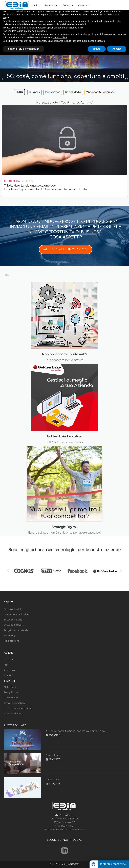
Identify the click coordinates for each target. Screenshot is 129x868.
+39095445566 (56, 830)
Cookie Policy (11, 698)
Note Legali (10, 687)
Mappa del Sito (12, 714)
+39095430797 (78, 830)
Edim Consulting (59, 864)
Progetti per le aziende (16, 630)
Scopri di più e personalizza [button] (24, 49)
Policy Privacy (11, 692)
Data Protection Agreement (18, 708)
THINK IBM (53, 780)
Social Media (73, 92)
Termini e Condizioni (15, 703)
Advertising (10, 636)
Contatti (84, 6)
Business (35, 92)
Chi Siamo (9, 659)
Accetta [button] (117, 49)
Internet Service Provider (17, 614)
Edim (36, 6)
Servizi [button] (68, 6)
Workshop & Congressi (100, 92)
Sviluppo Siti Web (13, 620)
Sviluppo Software (14, 625)
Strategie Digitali (13, 609)
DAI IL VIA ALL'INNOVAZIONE (66, 250)
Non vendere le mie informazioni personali (25, 31)
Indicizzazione (12, 641)
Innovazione (53, 92)
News (7, 665)
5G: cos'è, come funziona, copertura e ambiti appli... (77, 731)
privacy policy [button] (60, 38)
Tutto (19, 92)
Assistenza (9, 670)
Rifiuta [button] (97, 49)
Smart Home (54, 755)
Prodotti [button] (51, 6)
